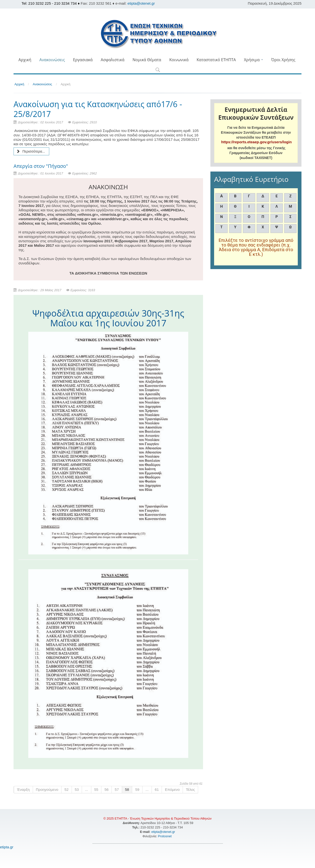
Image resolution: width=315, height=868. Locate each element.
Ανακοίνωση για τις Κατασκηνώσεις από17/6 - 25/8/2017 (98, 109)
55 (96, 789)
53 (77, 789)
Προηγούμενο (47, 789)
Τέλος (190, 789)
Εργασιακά (83, 60)
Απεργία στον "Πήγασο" (41, 166)
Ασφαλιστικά (112, 60)
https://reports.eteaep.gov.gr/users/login (256, 142)
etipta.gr (7, 847)
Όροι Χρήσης (283, 60)
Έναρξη (23, 789)
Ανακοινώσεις (52, 60)
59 (137, 789)
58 (127, 789)
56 (106, 789)
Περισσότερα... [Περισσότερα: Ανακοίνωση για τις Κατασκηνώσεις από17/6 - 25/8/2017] (31, 151)
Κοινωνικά (179, 60)
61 (157, 789)
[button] (158, 70)
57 (117, 789)
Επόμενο (172, 789)
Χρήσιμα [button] (253, 60)
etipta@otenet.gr (141, 3)
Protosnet (165, 836)
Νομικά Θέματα (147, 60)
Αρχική (25, 60)
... (87, 789)
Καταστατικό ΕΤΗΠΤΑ (216, 60)
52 (67, 789)
